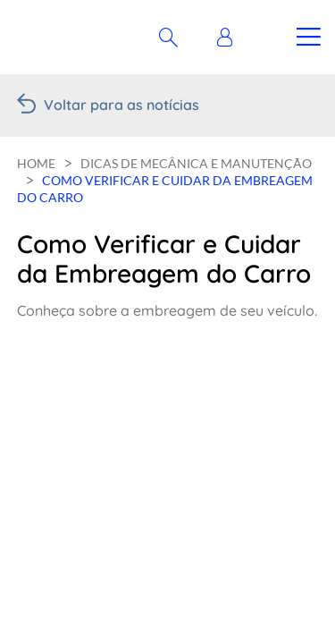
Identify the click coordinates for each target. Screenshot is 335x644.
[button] (229, 38)
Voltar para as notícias (121, 105)
